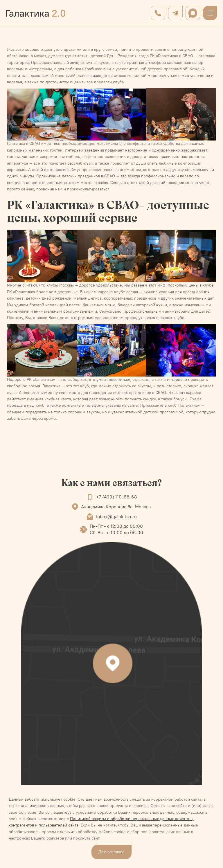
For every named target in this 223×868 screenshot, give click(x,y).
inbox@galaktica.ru (116, 517)
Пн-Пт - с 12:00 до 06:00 (116, 526)
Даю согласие (111, 852)
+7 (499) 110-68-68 (116, 497)
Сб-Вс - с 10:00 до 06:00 (116, 533)
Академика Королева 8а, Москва (116, 507)
